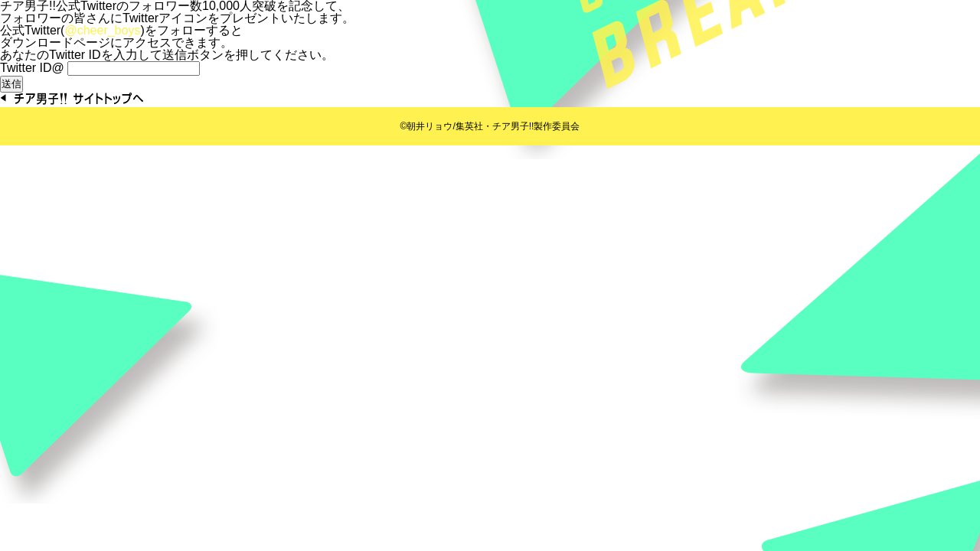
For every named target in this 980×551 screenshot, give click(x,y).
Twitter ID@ (32, 68)
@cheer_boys (102, 30)
